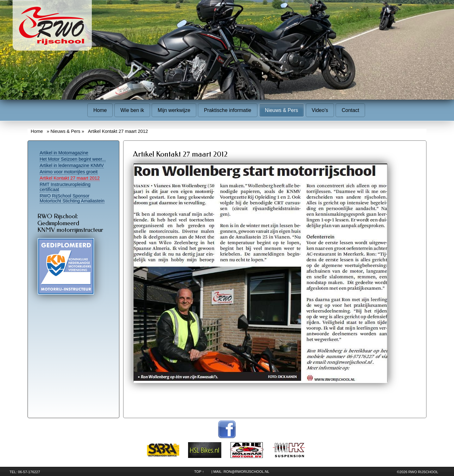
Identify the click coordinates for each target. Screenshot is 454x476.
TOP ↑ (199, 472)
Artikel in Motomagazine (64, 153)
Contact (350, 110)
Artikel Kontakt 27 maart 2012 (70, 178)
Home (100, 110)
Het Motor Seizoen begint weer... (73, 159)
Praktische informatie (227, 110)
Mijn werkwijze (174, 110)
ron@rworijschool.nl (246, 472)
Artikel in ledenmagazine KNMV (72, 165)
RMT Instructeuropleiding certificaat (65, 187)
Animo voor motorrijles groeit (69, 172)
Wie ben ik (132, 110)
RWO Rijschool (423, 472)
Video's (320, 110)
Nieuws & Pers (282, 110)
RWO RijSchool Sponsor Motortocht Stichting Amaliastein (72, 198)
